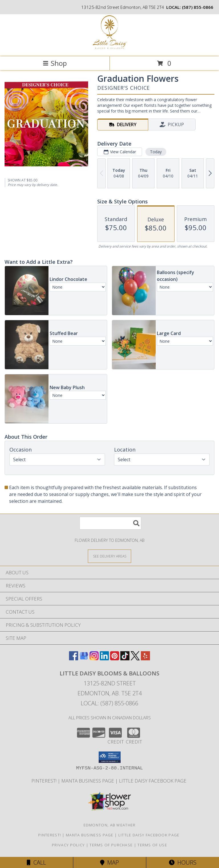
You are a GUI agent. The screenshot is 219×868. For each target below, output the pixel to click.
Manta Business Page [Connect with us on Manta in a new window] (88, 781)
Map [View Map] (109, 862)
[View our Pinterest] (115, 658)
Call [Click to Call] (36, 862)
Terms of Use (152, 845)
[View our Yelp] (145, 658)
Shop (55, 63)
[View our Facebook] (74, 658)
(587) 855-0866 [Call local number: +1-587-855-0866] (198, 7)
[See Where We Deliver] (109, 556)
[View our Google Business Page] (84, 658)
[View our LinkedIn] (104, 658)
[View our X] (135, 658)
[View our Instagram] (94, 658)
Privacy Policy (68, 845)
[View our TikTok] (125, 658)
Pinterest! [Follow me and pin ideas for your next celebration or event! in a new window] (44, 781)
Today (156, 152)
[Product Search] (110, 523)
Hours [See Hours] (183, 862)
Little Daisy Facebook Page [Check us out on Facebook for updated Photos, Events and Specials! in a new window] (153, 781)
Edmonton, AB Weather (110, 825)
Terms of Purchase (111, 845)
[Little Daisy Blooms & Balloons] (109, 48)
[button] (110, 757)
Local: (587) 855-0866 (109, 703)
